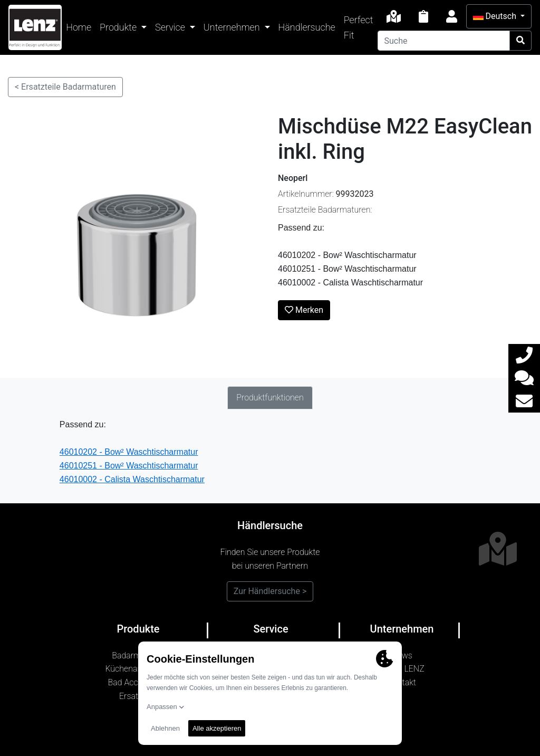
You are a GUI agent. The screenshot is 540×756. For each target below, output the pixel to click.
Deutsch (496, 16)
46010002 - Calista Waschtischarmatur (132, 479)
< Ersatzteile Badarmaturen (65, 87)
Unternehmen (233, 27)
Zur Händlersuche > (270, 591)
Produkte (119, 27)
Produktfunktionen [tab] (270, 398)
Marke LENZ (402, 669)
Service (171, 27)
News (402, 655)
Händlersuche (307, 27)
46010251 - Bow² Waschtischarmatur (129, 466)
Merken (304, 310)
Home (79, 27)
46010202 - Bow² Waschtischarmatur (129, 452)
